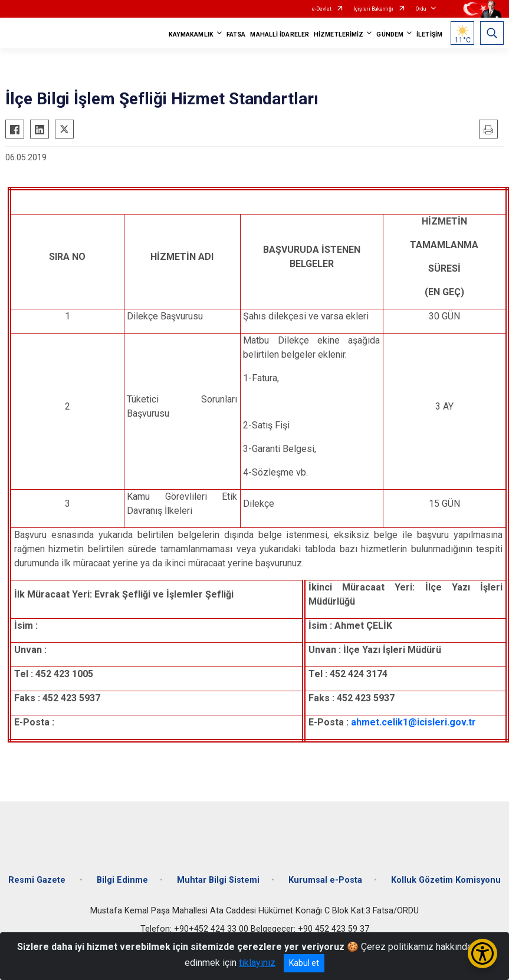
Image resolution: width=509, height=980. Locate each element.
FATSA (236, 34)
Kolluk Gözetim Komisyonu (446, 880)
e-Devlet (322, 9)
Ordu (421, 9)
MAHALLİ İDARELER (280, 34)
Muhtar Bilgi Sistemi (218, 880)
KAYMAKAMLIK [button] (191, 34)
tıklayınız (257, 963)
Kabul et (304, 963)
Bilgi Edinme (122, 880)
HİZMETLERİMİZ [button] (339, 34)
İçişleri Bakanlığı (374, 9)
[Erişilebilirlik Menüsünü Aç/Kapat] (482, 953)
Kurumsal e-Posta (325, 880)
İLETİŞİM (429, 34)
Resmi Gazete (38, 880)
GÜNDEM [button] (390, 34)
